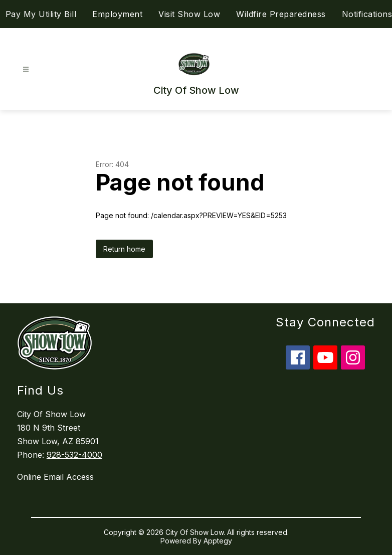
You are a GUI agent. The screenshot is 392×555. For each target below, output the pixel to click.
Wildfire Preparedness (281, 14)
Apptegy (218, 541)
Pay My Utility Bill (41, 14)
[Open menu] (26, 69)
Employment (117, 14)
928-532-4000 (74, 455)
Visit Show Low (189, 14)
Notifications (367, 14)
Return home (124, 249)
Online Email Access (55, 477)
